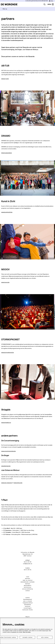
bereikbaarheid (28, 599)
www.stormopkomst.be (8, 352)
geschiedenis (28, 585)
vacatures (28, 606)
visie (28, 577)
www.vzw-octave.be (7, 483)
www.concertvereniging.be (8, 451)
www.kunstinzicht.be (7, 212)
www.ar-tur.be (5, 79)
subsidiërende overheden (28, 582)
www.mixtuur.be (18, 483)
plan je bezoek (28, 601)
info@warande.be (28, 564)
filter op (4, 9)
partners (28, 578)
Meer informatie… (27, 632)
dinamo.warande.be (7, 153)
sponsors (28, 584)
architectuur (28, 587)
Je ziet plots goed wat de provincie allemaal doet (39, 1)
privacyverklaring (28, 589)
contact (28, 598)
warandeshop (28, 605)
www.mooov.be (5, 282)
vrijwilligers (28, 608)
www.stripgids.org (6, 423)
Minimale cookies (27, 637)
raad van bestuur (28, 580)
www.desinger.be (6, 466)
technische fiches (28, 610)
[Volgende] (51, 108)
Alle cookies (45, 637)
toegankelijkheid (28, 603)
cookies (28, 591)
